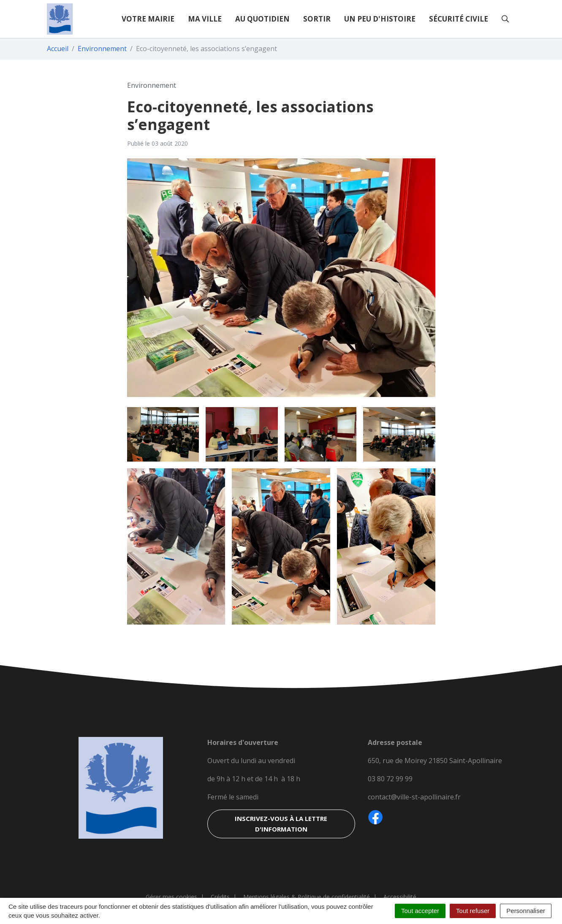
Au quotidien (262, 19)
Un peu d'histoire (380, 19)
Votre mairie (148, 19)
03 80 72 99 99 (390, 779)
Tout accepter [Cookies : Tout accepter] (420, 911)
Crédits (220, 897)
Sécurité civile (459, 19)
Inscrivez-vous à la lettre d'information (281, 824)
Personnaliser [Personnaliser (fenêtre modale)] (526, 911)
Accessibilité (400, 897)
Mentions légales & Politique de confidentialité (307, 897)
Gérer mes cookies (171, 897)
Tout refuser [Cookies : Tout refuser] (473, 911)
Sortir (317, 19)
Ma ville (205, 19)
